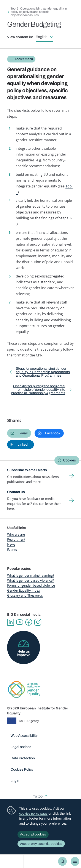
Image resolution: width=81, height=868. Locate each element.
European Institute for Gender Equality (13, 861)
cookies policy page (33, 813)
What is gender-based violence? (30, 580)
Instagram (38, 622)
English (41, 37)
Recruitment (16, 539)
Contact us (16, 492)
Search (62, 861)
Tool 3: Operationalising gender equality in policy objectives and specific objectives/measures (39, 12)
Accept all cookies (33, 834)
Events (12, 550)
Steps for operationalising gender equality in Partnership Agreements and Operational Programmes (43, 373)
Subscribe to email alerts (27, 470)
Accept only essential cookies (41, 844)
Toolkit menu (24, 59)
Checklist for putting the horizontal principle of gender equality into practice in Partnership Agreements (37, 390)
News (11, 544)
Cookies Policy (22, 769)
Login (15, 781)
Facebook (29, 622)
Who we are (16, 534)
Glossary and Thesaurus (25, 595)
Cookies (69, 460)
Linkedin (11, 622)
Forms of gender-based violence (31, 585)
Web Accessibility (24, 736)
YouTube (20, 622)
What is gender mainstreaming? (31, 575)
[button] (19, 433)
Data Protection (23, 758)
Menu (75, 861)
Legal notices (21, 747)
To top (38, 796)
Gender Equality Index (24, 590)
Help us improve (24, 653)
